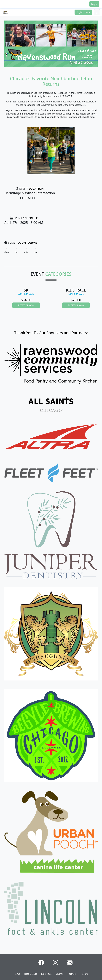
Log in (94, 4)
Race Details (31, 974)
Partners (72, 974)
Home (17, 974)
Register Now (83, 12)
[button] (10, 4)
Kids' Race (46, 974)
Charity (60, 974)
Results (85, 974)
